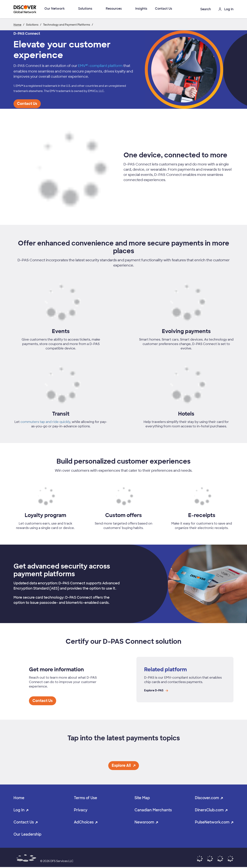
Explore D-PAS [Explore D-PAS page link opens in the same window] (156, 690)
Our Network (55, 9)
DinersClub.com (209, 810)
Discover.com (207, 798)
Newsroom (144, 822)
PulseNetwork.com (212, 822)
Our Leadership (27, 834)
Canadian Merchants (153, 810)
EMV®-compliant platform (100, 66)
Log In (19, 810)
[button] (203, 9)
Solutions (85, 9)
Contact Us (164, 9)
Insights (141, 9)
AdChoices (84, 822)
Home (19, 798)
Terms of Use (85, 798)
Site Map (142, 798)
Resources (114, 9)
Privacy (81, 810)
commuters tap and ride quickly (45, 422)
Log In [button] (226, 9)
